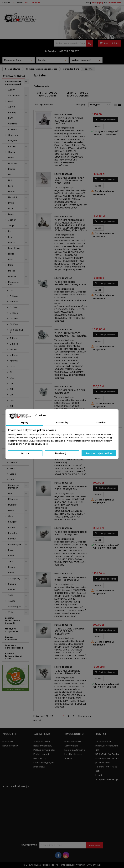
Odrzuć (25, 453)
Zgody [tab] (24, 423)
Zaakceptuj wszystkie (99, 453)
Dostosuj (62, 453)
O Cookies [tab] (100, 423)
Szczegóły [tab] (62, 423)
